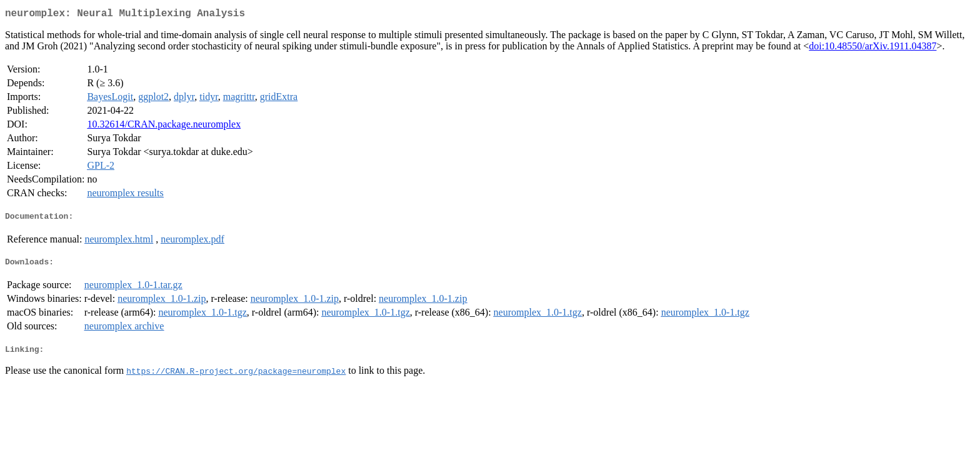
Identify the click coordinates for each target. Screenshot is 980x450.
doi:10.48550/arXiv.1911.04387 (872, 48)
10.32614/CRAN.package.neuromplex (164, 127)
